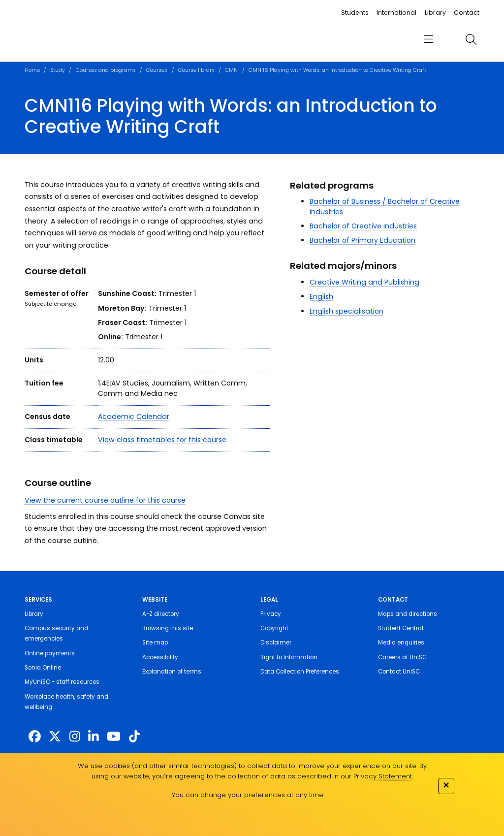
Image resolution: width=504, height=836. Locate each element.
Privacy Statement (383, 776)
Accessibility (160, 657)
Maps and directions (408, 614)
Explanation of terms (172, 672)
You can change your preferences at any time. (248, 795)
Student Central (401, 628)
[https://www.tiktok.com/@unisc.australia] (134, 737)
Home (32, 70)
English (321, 296)
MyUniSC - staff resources (62, 682)
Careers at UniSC (402, 657)
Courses (157, 70)
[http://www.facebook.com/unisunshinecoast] (35, 737)
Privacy (271, 614)
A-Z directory (161, 614)
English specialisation (346, 311)
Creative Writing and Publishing (364, 282)
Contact (467, 13)
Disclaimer (276, 643)
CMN (231, 70)
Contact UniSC (399, 672)
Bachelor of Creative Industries (363, 226)
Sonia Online (43, 668)
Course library (196, 70)
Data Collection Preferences (300, 672)
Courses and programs (106, 70)
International (396, 13)
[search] (471, 39)
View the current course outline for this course (105, 500)
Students (355, 13)
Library (435, 13)
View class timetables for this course (162, 440)
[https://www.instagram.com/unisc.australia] (75, 737)
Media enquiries (401, 643)
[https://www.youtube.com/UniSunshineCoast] (114, 737)
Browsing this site (168, 628)
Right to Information (289, 657)
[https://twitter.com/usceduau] (55, 737)
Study (58, 70)
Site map (155, 643)
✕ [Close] (446, 785)
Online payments (50, 653)
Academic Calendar (134, 417)
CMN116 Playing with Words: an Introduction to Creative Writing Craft (337, 70)
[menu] (428, 40)
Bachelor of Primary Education (362, 240)
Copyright (274, 628)
